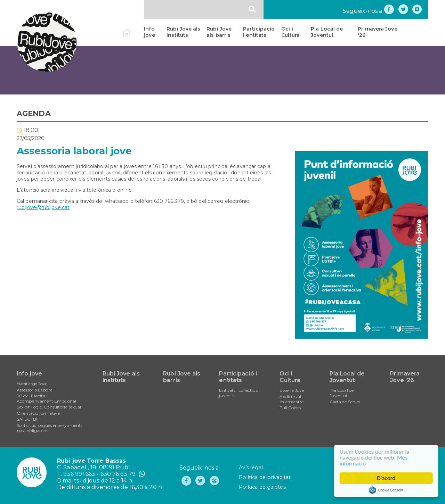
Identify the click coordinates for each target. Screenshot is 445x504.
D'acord (387, 478)
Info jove (149, 32)
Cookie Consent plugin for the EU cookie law (387, 490)
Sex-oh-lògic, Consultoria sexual (49, 407)
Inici (133, 29)
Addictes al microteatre (292, 399)
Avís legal (251, 468)
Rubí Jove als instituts (183, 32)
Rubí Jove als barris (219, 32)
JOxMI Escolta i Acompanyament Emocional (46, 398)
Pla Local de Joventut (327, 32)
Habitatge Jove (32, 384)
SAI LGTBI (27, 419)
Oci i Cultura (290, 32)
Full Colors (290, 408)
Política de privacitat (265, 477)
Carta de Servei (345, 402)
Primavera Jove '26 (377, 32)
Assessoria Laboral (35, 390)
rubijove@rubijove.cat (43, 207)
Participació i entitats (259, 32)
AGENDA (34, 113)
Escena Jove (292, 390)
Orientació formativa (38, 413)
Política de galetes (262, 487)
